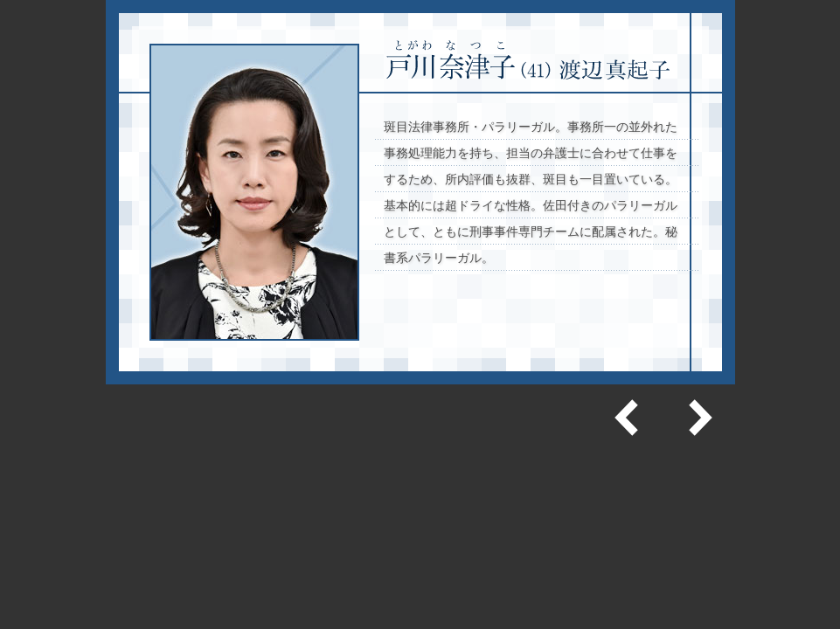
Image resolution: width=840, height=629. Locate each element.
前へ (628, 418)
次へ (698, 418)
